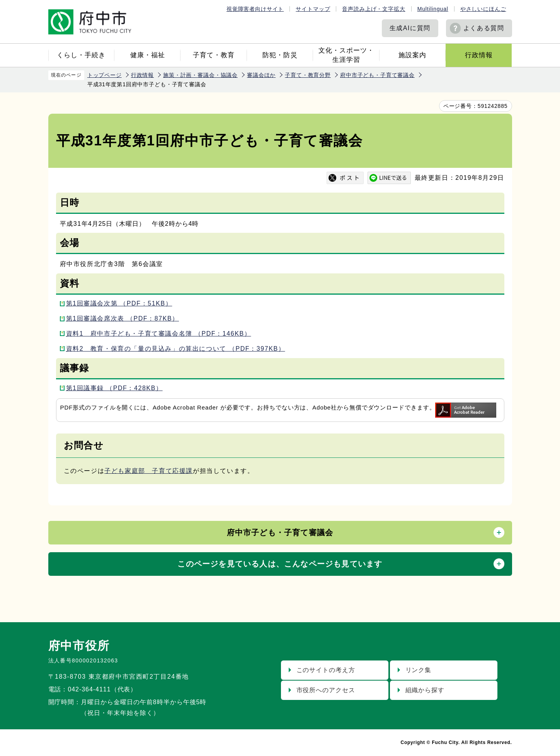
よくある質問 (484, 28)
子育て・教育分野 (308, 75)
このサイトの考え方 (326, 670)
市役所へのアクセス (326, 690)
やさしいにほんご (483, 9)
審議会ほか (261, 75)
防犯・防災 (280, 55)
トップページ (105, 75)
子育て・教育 (214, 55)
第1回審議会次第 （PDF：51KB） (119, 303)
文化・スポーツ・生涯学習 (346, 55)
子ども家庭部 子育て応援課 (149, 471)
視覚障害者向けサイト (255, 9)
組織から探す (425, 690)
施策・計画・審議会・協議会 (200, 75)
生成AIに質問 (410, 28)
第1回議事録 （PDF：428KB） (114, 388)
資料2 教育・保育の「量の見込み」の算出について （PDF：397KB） (176, 349)
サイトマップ (313, 9)
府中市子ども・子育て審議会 (377, 75)
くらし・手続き (81, 55)
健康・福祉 (148, 55)
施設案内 (412, 55)
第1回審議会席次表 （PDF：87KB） (123, 318)
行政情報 (479, 55)
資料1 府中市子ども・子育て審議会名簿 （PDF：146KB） (159, 334)
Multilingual (433, 9)
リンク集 (419, 670)
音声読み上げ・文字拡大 (374, 9)
